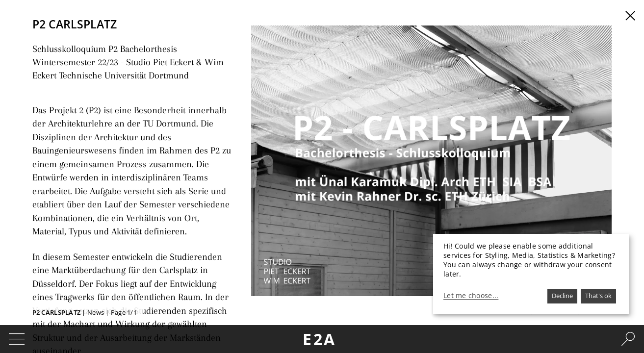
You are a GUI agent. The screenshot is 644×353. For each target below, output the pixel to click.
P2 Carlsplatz (57, 312)
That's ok (598, 296)
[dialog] (531, 274)
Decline (562, 296)
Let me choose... (471, 296)
